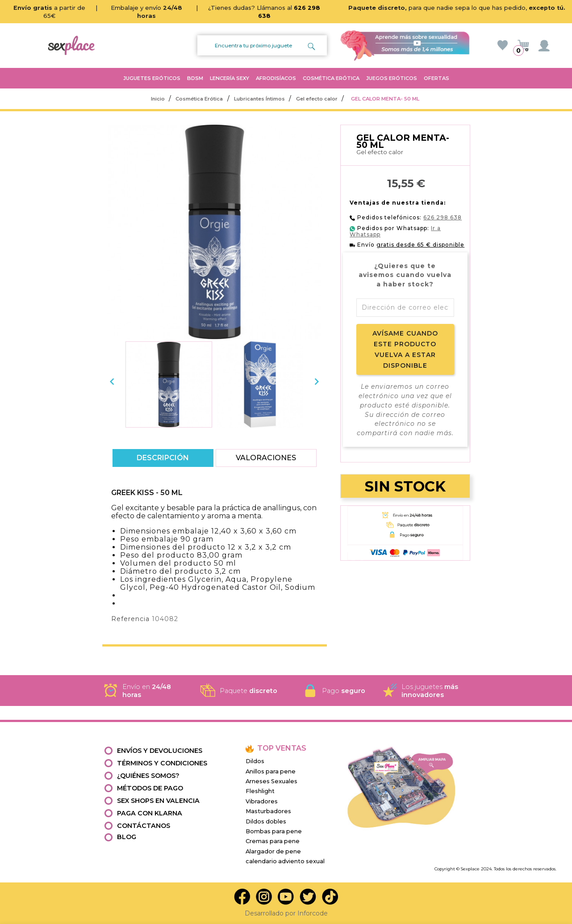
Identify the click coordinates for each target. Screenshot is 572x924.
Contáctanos (144, 826)
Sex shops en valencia (158, 801)
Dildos (255, 761)
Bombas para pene (274, 831)
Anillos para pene (271, 771)
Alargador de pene (273, 851)
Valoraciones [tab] (266, 458)
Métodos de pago (150, 788)
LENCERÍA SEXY (230, 78)
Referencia (130, 619)
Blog (127, 837)
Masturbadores (268, 811)
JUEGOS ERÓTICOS (392, 78)
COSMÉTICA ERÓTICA (331, 78)
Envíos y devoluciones (160, 751)
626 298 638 (443, 217)
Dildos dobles (266, 821)
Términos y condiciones (162, 763)
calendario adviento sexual (285, 861)
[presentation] (112, 382)
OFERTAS (436, 78)
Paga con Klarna (150, 813)
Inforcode (313, 913)
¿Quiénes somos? (148, 776)
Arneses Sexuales (271, 781)
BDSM (195, 78)
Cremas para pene (273, 841)
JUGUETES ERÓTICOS (152, 78)
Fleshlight (260, 791)
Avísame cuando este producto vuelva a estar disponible (405, 349)
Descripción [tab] (163, 458)
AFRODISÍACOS (276, 78)
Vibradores (262, 801)
